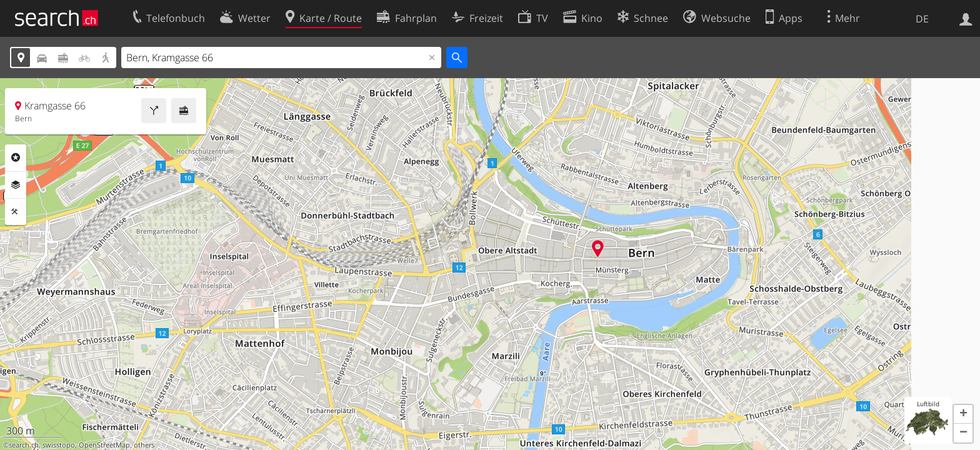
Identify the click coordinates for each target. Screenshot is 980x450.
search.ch (24, 445)
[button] (963, 414)
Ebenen (16, 185)
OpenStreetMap (104, 445)
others (144, 445)
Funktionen (16, 212)
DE (922, 19)
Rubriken (16, 157)
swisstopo (59, 445)
